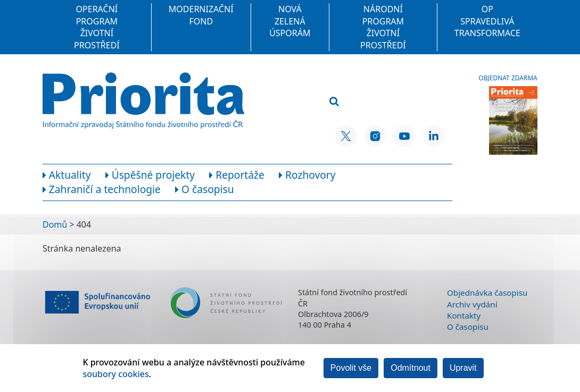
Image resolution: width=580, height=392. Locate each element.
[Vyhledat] (334, 102)
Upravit (463, 368)
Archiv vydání (472, 304)
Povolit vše (351, 368)
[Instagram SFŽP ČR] (375, 136)
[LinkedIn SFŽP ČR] (434, 136)
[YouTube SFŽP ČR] (404, 136)
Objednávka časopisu (487, 293)
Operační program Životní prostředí (97, 27)
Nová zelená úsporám (290, 21)
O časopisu (468, 327)
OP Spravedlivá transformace (487, 21)
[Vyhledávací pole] (380, 85)
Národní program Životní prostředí (383, 27)
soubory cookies (115, 374)
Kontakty (464, 315)
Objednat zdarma (508, 78)
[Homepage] (143, 101)
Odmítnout (411, 368)
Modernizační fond (201, 15)
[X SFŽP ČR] (346, 136)
